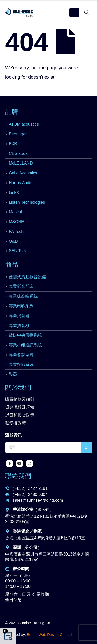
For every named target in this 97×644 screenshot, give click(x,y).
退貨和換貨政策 (20, 415)
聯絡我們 (18, 476)
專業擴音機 (19, 326)
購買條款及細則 (20, 399)
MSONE (16, 222)
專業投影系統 (21, 365)
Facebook (10, 463)
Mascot (16, 212)
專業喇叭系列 (21, 306)
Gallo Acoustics (23, 173)
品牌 (12, 112)
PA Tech (16, 231)
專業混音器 (19, 316)
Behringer (18, 134)
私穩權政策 (16, 423)
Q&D (13, 241)
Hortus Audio (21, 183)
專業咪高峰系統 (23, 296)
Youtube (19, 463)
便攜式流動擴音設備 (27, 277)
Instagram (29, 463)
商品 (12, 264)
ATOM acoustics (24, 124)
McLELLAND (21, 163)
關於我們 (18, 387)
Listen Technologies (27, 202)
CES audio (19, 154)
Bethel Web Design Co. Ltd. (50, 635)
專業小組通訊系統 (25, 345)
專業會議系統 (21, 355)
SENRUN (18, 251)
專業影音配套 (21, 286)
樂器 (13, 374)
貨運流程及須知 (20, 407)
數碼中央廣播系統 (25, 335)
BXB (13, 144)
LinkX (14, 193)
